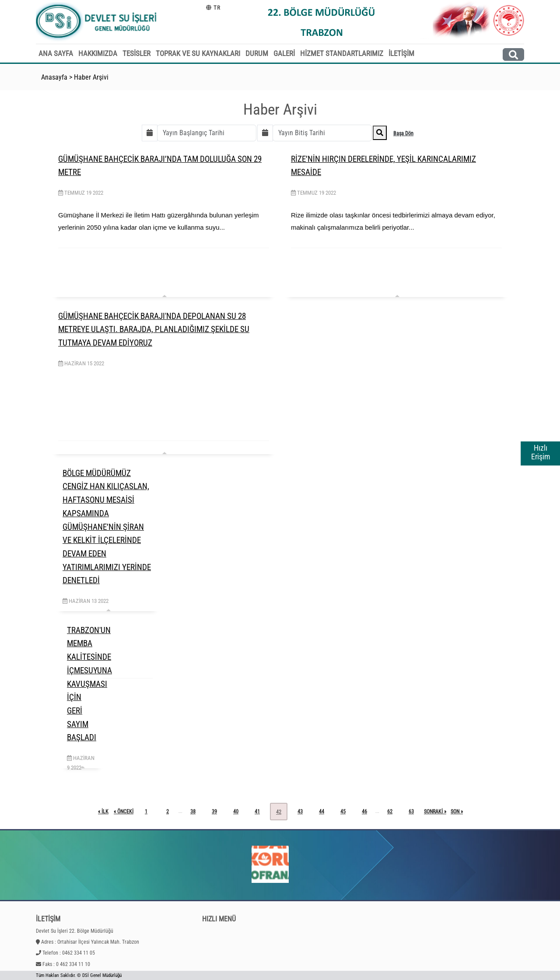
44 (322, 812)
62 (390, 812)
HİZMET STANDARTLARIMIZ (342, 53)
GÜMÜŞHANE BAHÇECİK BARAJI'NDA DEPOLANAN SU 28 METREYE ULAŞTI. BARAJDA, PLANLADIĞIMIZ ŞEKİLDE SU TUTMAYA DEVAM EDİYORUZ (154, 329)
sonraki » (435, 812)
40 (236, 812)
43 (300, 812)
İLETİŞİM (401, 53)
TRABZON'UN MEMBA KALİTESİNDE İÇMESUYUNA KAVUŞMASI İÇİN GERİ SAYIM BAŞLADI (89, 684)
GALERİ (284, 53)
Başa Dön (403, 133)
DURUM (257, 53)
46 (364, 812)
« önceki (124, 812)
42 (279, 812)
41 (257, 812)
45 (343, 812)
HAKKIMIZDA (98, 53)
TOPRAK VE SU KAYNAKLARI (198, 53)
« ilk (103, 812)
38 (193, 812)
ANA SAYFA (56, 53)
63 (411, 812)
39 (214, 812)
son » (457, 812)
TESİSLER (136, 53)
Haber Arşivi (91, 77)
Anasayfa (54, 77)
